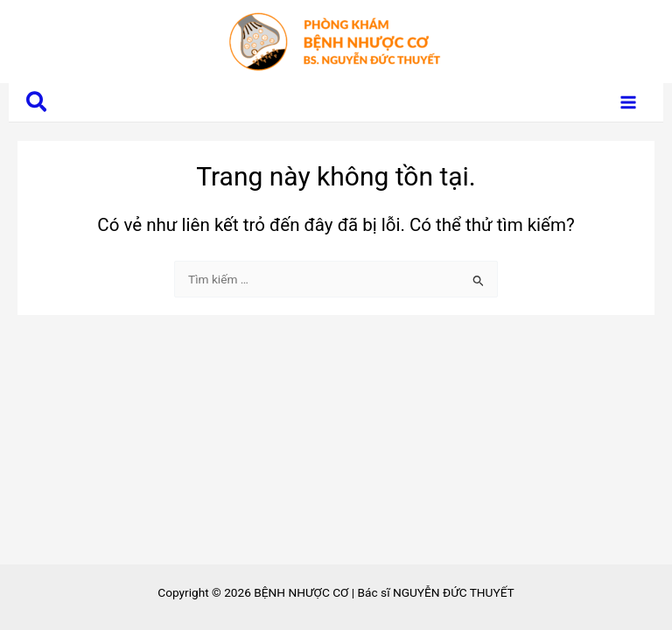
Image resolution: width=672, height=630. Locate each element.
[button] (37, 103)
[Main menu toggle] (629, 103)
